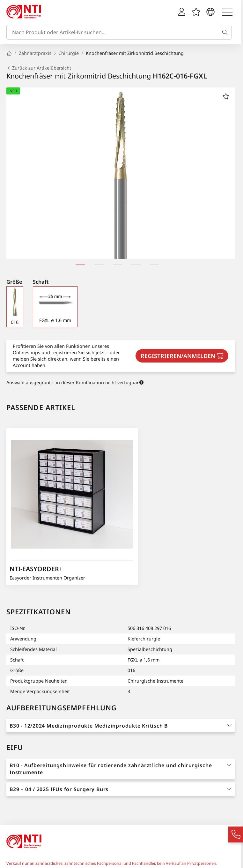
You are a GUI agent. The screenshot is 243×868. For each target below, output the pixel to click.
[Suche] (226, 32)
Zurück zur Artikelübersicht (39, 68)
